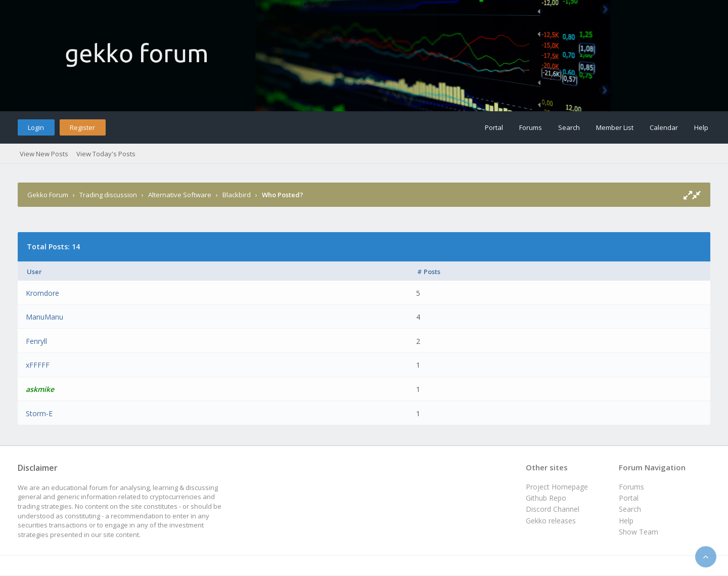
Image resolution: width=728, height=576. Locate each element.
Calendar (664, 127)
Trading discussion (108, 195)
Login (36, 127)
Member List (615, 127)
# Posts (429, 272)
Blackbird (237, 195)
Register (82, 127)
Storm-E (39, 413)
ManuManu (44, 317)
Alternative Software (180, 195)
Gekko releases (551, 521)
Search (569, 127)
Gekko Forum (48, 195)
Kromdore (42, 293)
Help (701, 127)
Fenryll (36, 341)
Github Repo (546, 498)
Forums (531, 127)
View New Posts (44, 154)
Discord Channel (553, 509)
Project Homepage (557, 487)
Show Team (639, 532)
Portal (494, 127)
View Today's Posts (106, 154)
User (34, 272)
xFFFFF (38, 365)
